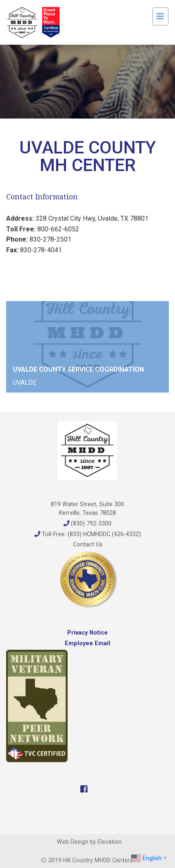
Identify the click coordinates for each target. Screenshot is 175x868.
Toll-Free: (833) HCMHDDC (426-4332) (88, 534)
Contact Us (88, 544)
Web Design (73, 842)
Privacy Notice (87, 633)
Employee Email (87, 643)
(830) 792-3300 (87, 523)
